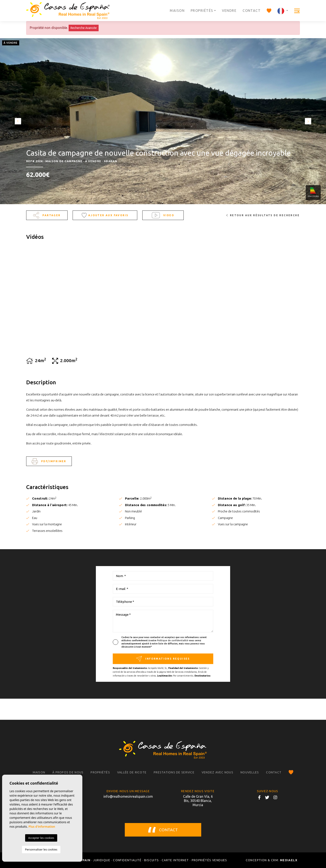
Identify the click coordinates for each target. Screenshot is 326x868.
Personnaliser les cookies (41, 849)
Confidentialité (127, 860)
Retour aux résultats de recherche (263, 215)
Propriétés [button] (202, 11)
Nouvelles (250, 772)
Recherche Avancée (84, 28)
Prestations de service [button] (174, 772)
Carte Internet (175, 860)
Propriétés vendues (209, 860)
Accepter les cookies (41, 838)
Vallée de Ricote (132, 772)
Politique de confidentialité (173, 640)
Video (163, 215)
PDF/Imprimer (49, 461)
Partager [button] (47, 215)
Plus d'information (42, 827)
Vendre (229, 11)
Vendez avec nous (217, 772)
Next (309, 121)
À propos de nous (68, 772)
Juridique (102, 860)
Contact (252, 11)
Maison (177, 11)
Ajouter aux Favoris (105, 215)
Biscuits (151, 860)
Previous (17, 121)
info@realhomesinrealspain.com (128, 796)
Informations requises (163, 659)
